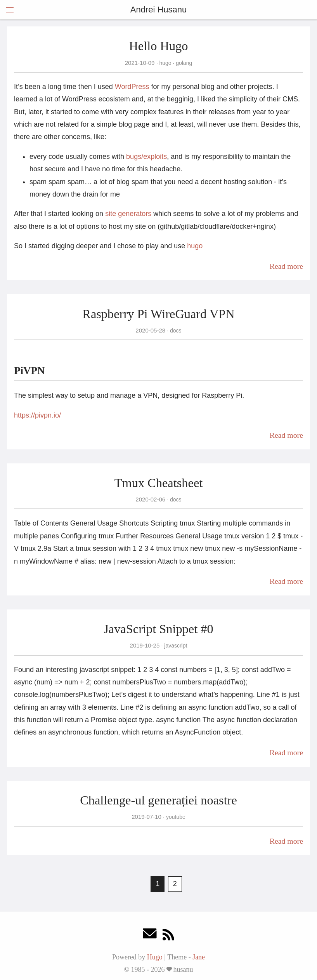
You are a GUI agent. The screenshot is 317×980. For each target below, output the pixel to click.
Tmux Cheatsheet (159, 483)
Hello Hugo (158, 46)
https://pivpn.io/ (37, 415)
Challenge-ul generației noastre (158, 800)
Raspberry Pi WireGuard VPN (158, 314)
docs (175, 331)
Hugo (155, 957)
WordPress (132, 87)
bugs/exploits (146, 157)
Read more (286, 266)
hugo (165, 63)
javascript (175, 646)
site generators (128, 214)
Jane (199, 957)
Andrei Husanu (159, 10)
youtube (175, 817)
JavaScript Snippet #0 (158, 629)
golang (183, 63)
